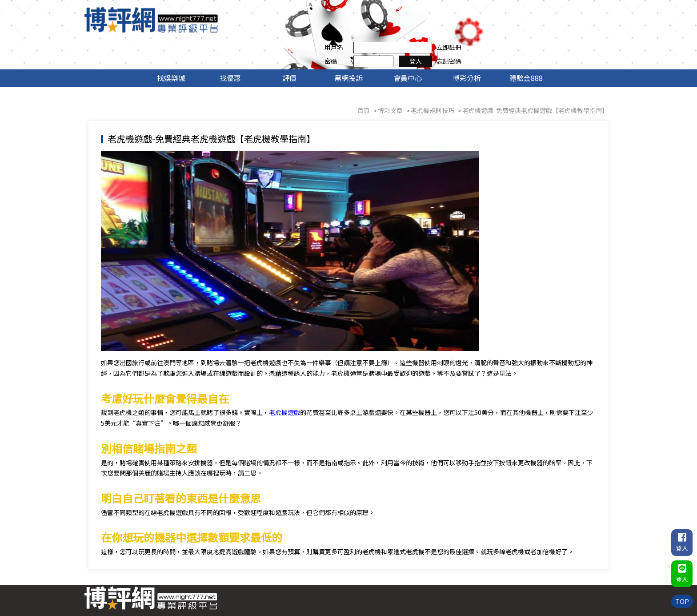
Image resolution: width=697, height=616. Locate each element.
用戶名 (476, 12)
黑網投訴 (348, 48)
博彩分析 (467, 48)
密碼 (473, 26)
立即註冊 (591, 12)
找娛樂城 (171, 48)
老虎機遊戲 (292, 383)
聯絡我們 (591, 578)
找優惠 (230, 48)
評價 (289, 48)
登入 (557, 26)
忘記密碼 (591, 26)
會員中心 (408, 48)
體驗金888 (526, 48)
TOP (682, 600)
